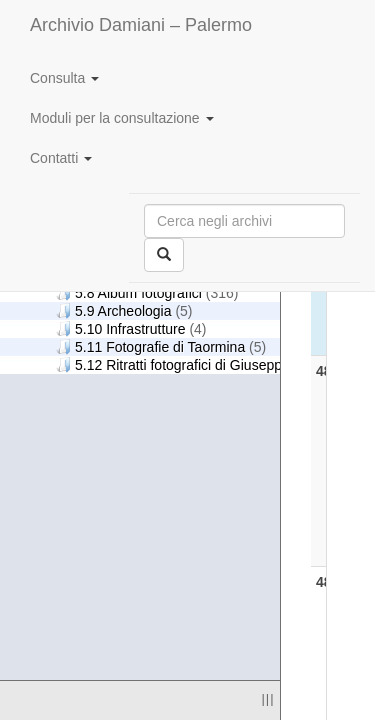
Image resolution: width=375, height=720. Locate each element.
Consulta (64, 78)
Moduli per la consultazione (122, 118)
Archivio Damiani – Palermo (141, 25)
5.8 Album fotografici (147, 292)
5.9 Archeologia (124, 310)
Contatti (61, 158)
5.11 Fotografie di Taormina (161, 346)
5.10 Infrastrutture (131, 328)
